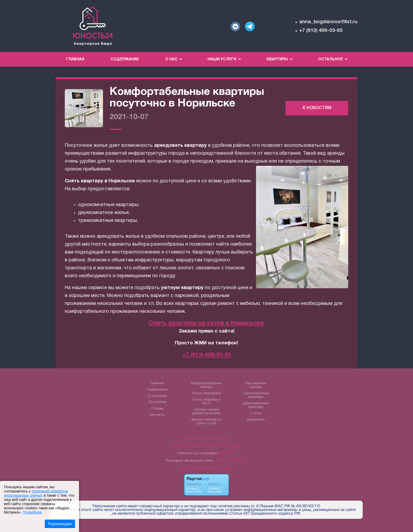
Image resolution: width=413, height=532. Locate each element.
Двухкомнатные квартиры (256, 405)
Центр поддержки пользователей (206, 468)
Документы (256, 420)
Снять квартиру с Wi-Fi (206, 402)
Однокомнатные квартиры (256, 395)
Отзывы (157, 409)
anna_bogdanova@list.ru (328, 22)
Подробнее (32, 512)
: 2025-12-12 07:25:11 (231, 461)
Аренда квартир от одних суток (206, 422)
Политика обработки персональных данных (206, 446)
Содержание (125, 59)
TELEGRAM (157, 402)
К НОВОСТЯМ (317, 108)
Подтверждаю (60, 524)
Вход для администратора (206, 439)
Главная (75, 59)
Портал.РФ (227, 453)
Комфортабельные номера (206, 385)
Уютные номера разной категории (206, 412)
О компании (157, 396)
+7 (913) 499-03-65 (321, 31)
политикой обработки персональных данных (36, 493)
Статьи (256, 413)
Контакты (157, 415)
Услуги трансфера (206, 393)
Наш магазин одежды (256, 385)
